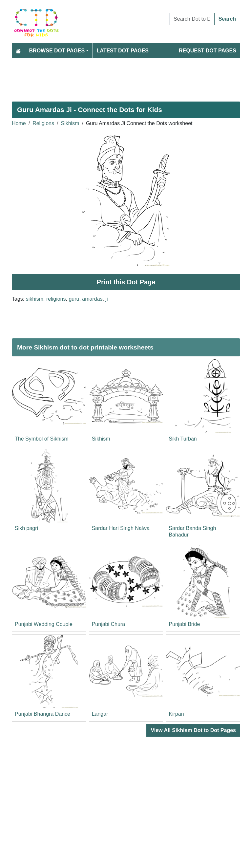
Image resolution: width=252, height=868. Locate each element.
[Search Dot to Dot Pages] (192, 19)
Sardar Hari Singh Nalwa (121, 528)
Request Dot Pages (208, 51)
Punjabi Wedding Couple (44, 624)
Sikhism (70, 123)
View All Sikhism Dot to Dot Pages (193, 730)
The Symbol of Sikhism (42, 439)
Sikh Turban (183, 439)
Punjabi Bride (184, 624)
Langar (100, 714)
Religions (43, 123)
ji (106, 299)
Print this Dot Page (126, 282)
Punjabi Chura (108, 624)
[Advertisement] (126, 77)
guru (74, 299)
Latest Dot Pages (123, 51)
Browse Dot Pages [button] (57, 51)
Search (227, 19)
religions (56, 299)
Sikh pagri (26, 528)
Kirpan (176, 714)
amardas (92, 299)
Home (19, 123)
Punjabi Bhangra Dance (42, 714)
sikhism (35, 299)
